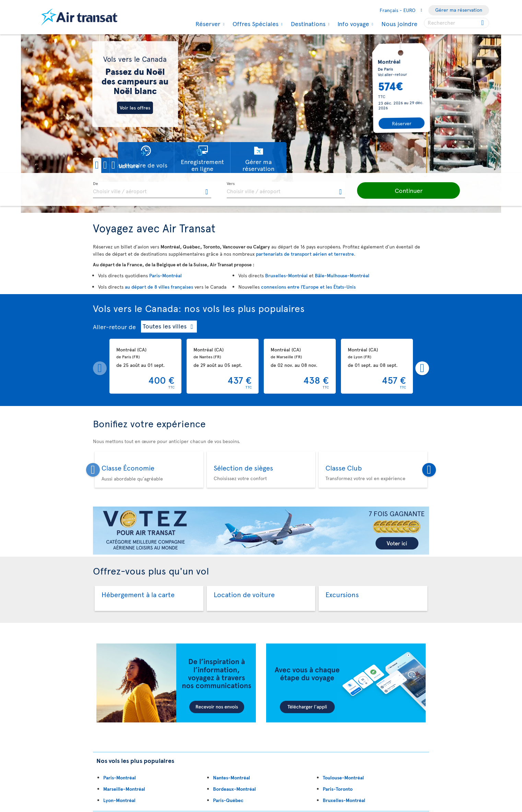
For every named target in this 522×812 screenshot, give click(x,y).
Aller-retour (110, 327)
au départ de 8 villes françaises (159, 287)
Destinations (307, 24)
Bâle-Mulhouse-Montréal (342, 275)
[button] (117, 165)
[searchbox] (456, 23)
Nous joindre (399, 24)
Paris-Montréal (165, 275)
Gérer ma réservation (459, 10)
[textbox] (152, 190)
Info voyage (352, 24)
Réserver (207, 24)
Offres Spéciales (255, 24)
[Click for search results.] (483, 23)
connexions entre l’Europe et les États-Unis (308, 287)
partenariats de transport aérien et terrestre (305, 254)
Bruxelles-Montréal (286, 275)
